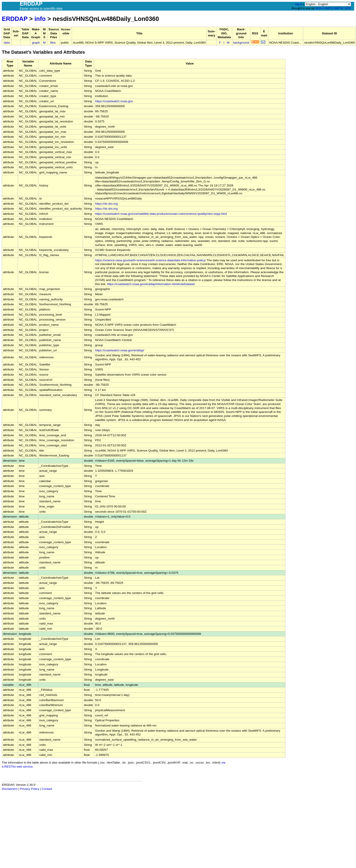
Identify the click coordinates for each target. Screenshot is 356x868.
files (53, 43)
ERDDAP (15, 19)
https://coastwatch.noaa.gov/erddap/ (120, 350)
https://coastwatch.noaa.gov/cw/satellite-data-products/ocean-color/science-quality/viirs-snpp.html (161, 214)
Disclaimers (10, 789)
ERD (348, 8)
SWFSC (339, 8)
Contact (47, 789)
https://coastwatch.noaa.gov (114, 101)
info (40, 19)
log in (299, 4)
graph (36, 43)
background (241, 43)
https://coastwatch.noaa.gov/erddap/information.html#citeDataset (151, 284)
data (7, 43)
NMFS (328, 8)
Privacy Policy (30, 789)
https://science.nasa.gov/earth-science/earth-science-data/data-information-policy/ (150, 260)
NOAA (319, 8)
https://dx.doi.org (106, 204)
